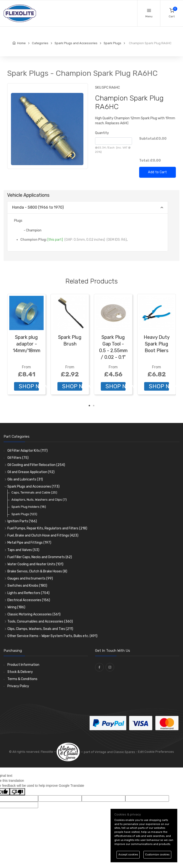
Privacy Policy (18, 686)
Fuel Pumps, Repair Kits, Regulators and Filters (47, 528)
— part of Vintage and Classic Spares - (97, 752)
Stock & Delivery (20, 672)
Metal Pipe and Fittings (29, 543)
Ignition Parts (22, 521)
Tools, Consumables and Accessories (40, 621)
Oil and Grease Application (31, 472)
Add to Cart (157, 172)
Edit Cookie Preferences (156, 752)
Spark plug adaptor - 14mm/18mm (27, 344)
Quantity (102, 133)
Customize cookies (157, 855)
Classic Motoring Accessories (34, 614)
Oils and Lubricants (25, 479)
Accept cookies (128, 855)
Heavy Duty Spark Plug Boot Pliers (157, 344)
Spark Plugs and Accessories (33, 487)
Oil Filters (18, 458)
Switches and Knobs (27, 586)
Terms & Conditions (22, 679)
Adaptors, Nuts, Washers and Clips (39, 500)
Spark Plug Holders (29, 507)
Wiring (16, 607)
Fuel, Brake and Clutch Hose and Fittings (43, 535)
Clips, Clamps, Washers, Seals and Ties (40, 629)
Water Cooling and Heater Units (35, 564)
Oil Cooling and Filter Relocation (36, 465)
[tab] (88, 208)
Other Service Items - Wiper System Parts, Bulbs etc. (52, 636)
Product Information (23, 665)
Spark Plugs (24, 514)
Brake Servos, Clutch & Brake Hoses (37, 571)
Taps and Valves (23, 550)
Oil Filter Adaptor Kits (28, 451)
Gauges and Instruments (30, 578)
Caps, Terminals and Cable (34, 492)
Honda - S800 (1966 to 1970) (38, 207)
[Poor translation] (17, 792)
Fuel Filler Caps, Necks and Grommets (40, 557)
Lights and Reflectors (28, 593)
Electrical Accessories (29, 600)
